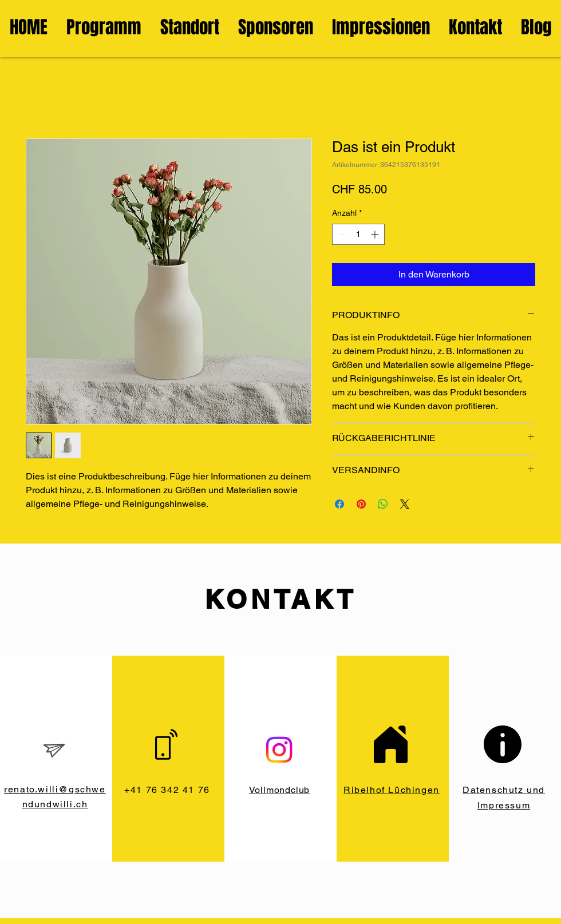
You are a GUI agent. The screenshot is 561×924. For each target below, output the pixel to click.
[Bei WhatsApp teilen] (383, 504)
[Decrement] (341, 234)
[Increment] (376, 234)
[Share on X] (405, 504)
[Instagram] (279, 750)
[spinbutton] (358, 234)
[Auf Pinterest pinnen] (361, 504)
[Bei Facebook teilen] (339, 504)
